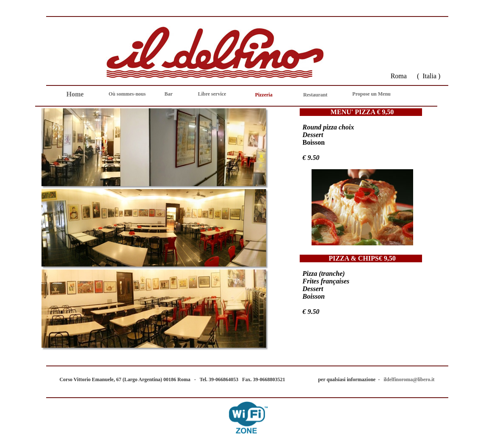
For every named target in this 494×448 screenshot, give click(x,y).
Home (75, 94)
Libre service (212, 94)
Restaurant (315, 95)
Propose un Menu (371, 94)
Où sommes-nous (127, 94)
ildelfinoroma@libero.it (408, 379)
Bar (168, 94)
